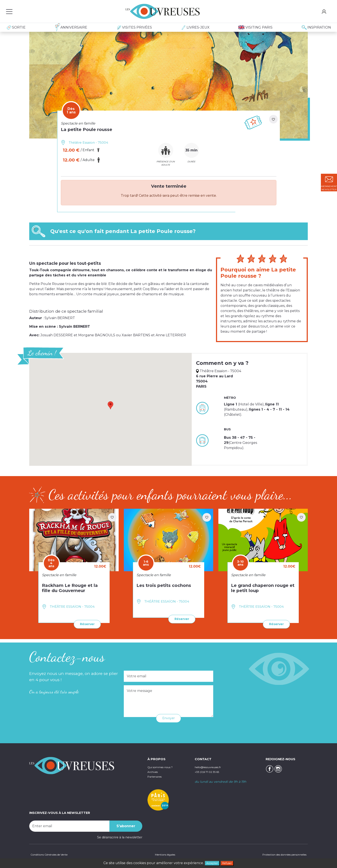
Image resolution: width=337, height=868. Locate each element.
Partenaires (156, 775)
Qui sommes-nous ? (163, 766)
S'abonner (126, 825)
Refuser (229, 863)
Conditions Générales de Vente (53, 854)
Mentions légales (163, 854)
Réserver (85, 624)
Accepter (210, 863)
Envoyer (169, 717)
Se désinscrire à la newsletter (120, 836)
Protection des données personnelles (278, 854)
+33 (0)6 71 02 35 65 (210, 771)
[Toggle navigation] (9, 11)
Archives (154, 771)
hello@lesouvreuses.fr (212, 766)
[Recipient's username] (69, 825)
